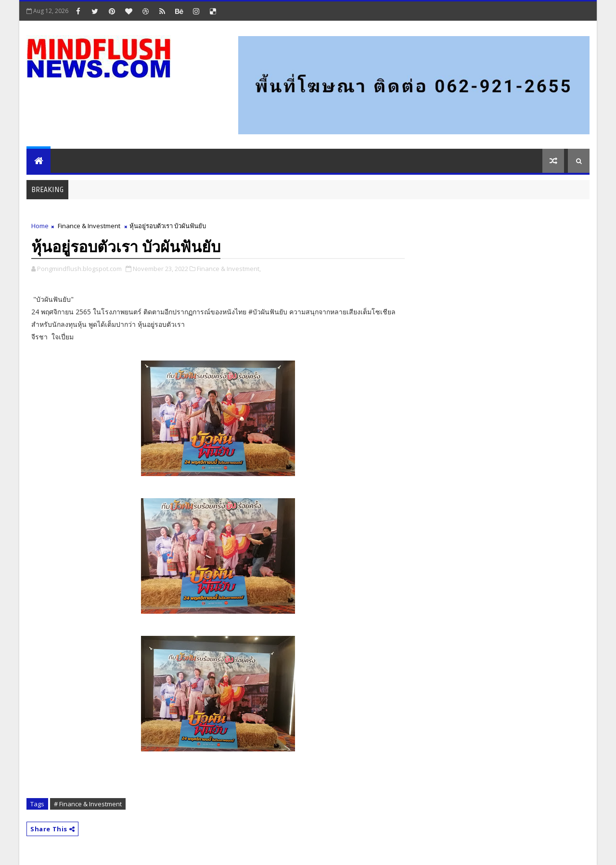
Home (40, 226)
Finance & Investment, (229, 269)
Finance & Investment (89, 226)
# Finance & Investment (88, 804)
